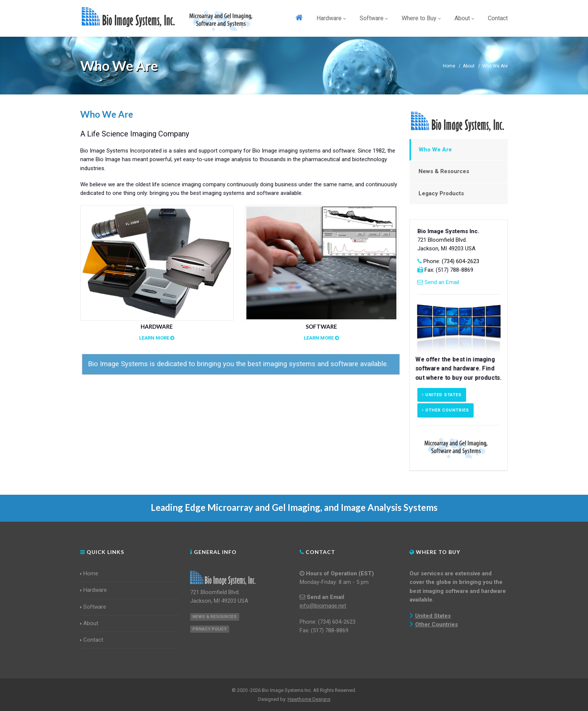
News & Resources (444, 171)
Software (374, 18)
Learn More (157, 338)
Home (449, 66)
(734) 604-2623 (460, 261)
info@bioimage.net (323, 606)
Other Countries (445, 410)
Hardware (331, 18)
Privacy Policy (209, 629)
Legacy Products (441, 193)
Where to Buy (421, 18)
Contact (498, 18)
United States (442, 395)
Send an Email (442, 282)
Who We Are (435, 150)
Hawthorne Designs (309, 699)
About (464, 18)
